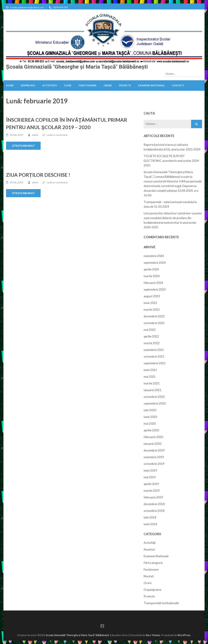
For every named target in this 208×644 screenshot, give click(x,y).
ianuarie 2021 (153, 390)
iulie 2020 (150, 410)
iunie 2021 (150, 370)
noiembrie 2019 (154, 457)
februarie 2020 (153, 437)
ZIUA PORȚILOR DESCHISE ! (38, 175)
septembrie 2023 (155, 289)
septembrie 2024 (155, 263)
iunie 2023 (150, 303)
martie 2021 (152, 383)
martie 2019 (152, 491)
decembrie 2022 (154, 316)
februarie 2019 (153, 497)
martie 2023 (152, 310)
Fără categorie (153, 563)
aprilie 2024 (151, 269)
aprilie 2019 (151, 484)
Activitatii (50, 85)
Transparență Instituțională (161, 603)
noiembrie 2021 (154, 350)
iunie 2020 (150, 417)
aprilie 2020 (151, 430)
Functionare (87, 85)
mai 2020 (150, 424)
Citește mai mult (23, 146)
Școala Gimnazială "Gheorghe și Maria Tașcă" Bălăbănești (77, 67)
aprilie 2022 (151, 336)
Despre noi (28, 85)
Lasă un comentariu (57, 135)
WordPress (184, 635)
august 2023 (152, 296)
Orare (108, 85)
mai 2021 (150, 377)
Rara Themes (153, 635)
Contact (178, 85)
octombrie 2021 (154, 356)
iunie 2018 (150, 524)
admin (35, 135)
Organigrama (152, 590)
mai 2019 (150, 477)
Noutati (149, 576)
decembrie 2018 (154, 504)
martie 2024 (152, 276)
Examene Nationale (151, 85)
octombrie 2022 (154, 323)
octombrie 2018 (154, 511)
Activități (150, 543)
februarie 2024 (153, 283)
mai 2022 (150, 330)
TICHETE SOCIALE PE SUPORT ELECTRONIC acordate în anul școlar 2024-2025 (172, 161)
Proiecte (125, 85)
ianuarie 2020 (153, 444)
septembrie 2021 (155, 363)
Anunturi (149, 549)
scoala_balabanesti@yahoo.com (27, 7)
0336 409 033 (61, 7)
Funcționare (151, 569)
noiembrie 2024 (154, 256)
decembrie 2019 (154, 450)
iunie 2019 (150, 470)
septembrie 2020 (155, 403)
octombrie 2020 (154, 397)
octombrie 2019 (154, 464)
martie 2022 (152, 343)
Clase (68, 85)
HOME (10, 85)
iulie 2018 (150, 517)
